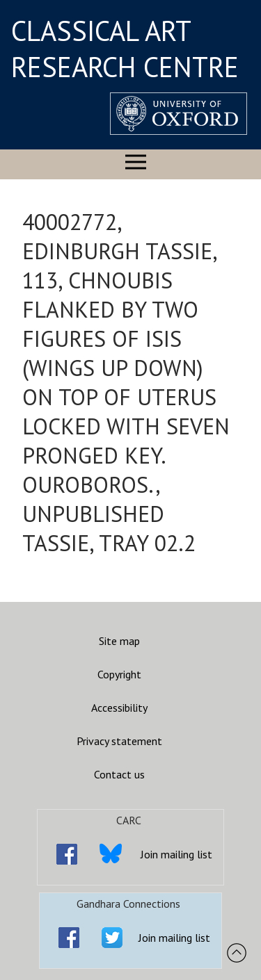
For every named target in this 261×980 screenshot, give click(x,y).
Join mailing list (176, 854)
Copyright (119, 674)
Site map (119, 641)
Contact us (119, 774)
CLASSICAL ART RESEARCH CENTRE (125, 49)
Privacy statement (119, 741)
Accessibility (119, 708)
